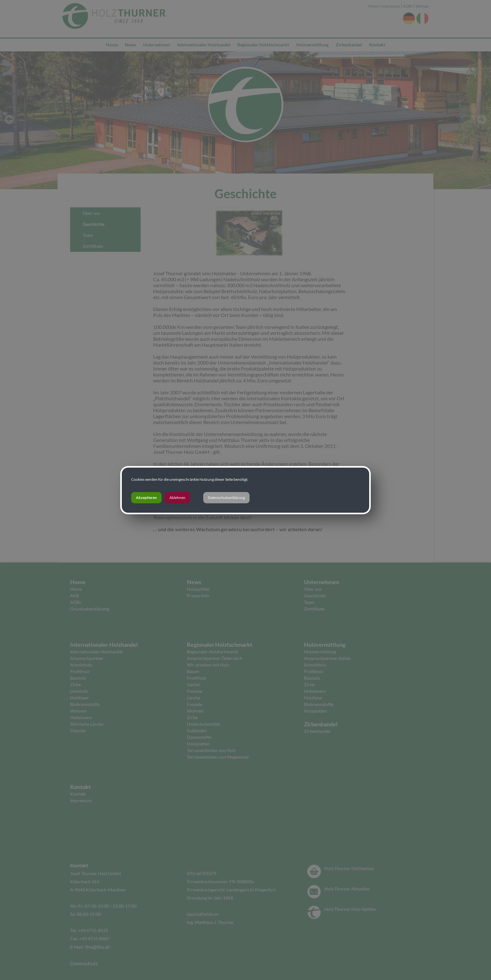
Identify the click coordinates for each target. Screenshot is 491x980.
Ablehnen (177, 498)
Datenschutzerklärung (226, 498)
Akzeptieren (146, 498)
